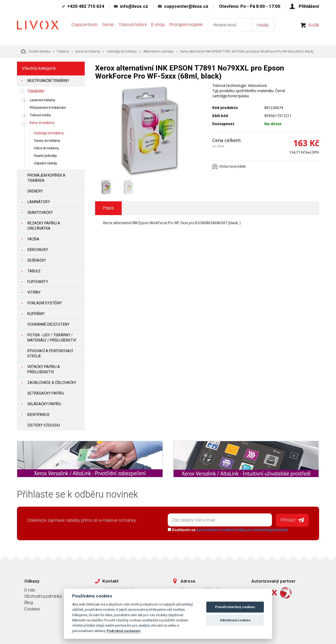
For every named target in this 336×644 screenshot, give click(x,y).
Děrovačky (38, 250)
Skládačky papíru (44, 404)
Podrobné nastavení (124, 631)
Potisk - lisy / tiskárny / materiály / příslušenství (52, 338)
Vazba (33, 239)
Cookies (32, 608)
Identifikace (39, 415)
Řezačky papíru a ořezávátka (44, 226)
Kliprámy (36, 314)
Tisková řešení (132, 28)
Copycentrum (84, 28)
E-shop (158, 28)
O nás (30, 589)
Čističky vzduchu (44, 425)
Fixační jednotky (45, 156)
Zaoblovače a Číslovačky (52, 383)
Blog (29, 602)
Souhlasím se (227, 529)
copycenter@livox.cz (186, 6)
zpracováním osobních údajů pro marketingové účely (241, 529)
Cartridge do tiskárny (122, 51)
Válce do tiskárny (46, 148)
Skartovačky (40, 212)
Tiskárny (63, 51)
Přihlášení (309, 6)
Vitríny (34, 292)
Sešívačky (37, 260)
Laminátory (39, 202)
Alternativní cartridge (158, 51)
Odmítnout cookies (235, 620)
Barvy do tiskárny (88, 51)
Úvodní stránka (36, 51)
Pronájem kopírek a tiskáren (46, 178)
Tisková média (40, 115)
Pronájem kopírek (186, 28)
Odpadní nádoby (45, 163)
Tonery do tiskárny (47, 141)
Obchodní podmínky (43, 595)
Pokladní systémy (45, 303)
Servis (108, 28)
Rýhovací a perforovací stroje (50, 353)
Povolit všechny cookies (235, 607)
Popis (108, 208)
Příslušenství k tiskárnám (48, 108)
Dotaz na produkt (233, 166)
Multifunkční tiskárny (48, 81)
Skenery (35, 191)
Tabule (34, 271)
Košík (314, 28)
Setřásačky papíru (46, 393)
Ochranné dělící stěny (48, 324)
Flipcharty (38, 282)
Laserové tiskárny (42, 100)
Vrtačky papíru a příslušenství (44, 369)
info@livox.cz (134, 6)
